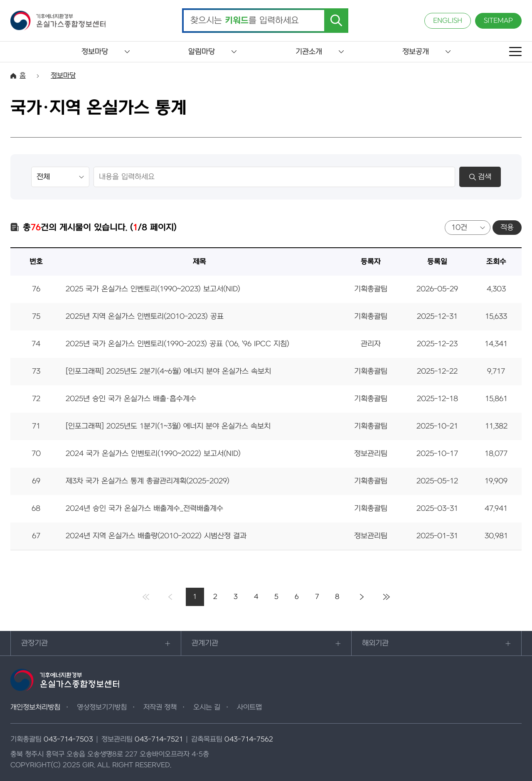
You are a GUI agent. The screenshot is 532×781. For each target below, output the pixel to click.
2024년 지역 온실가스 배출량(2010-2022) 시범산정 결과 (156, 536)
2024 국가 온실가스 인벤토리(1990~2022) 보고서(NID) (153, 454)
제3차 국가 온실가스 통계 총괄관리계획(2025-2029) (148, 481)
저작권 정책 (160, 707)
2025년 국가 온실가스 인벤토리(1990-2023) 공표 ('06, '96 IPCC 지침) (177, 344)
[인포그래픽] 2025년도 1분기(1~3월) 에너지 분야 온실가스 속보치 (168, 426)
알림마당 (202, 52)
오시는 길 (207, 707)
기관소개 (309, 52)
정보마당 (95, 52)
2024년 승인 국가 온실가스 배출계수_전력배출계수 (144, 509)
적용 (507, 228)
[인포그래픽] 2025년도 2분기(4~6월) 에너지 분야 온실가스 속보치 (168, 371)
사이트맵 (249, 707)
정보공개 (416, 52)
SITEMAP (498, 21)
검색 (480, 177)
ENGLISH (448, 21)
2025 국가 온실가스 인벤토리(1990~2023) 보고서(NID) (153, 289)
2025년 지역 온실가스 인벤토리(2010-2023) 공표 (145, 317)
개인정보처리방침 (35, 707)
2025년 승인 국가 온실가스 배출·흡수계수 (131, 399)
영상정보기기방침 (102, 707)
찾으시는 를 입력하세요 (245, 21)
